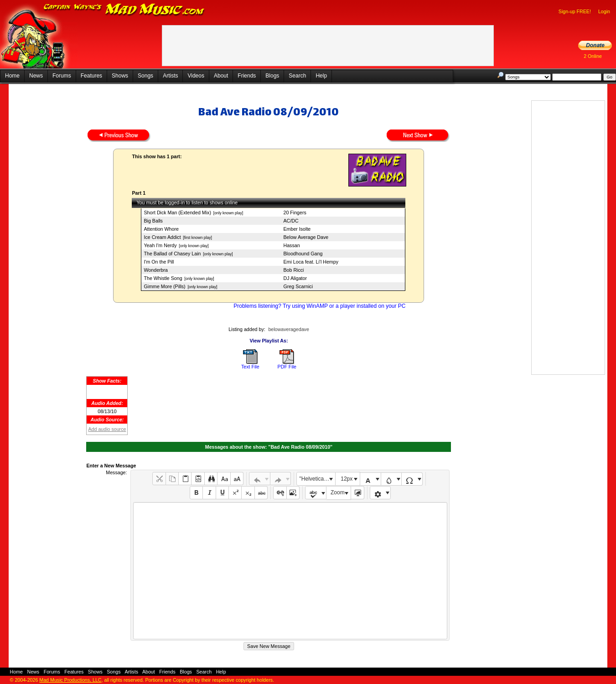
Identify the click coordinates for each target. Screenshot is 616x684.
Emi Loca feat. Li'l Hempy (311, 262)
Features (91, 76)
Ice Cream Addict (162, 237)
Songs (145, 76)
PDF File (287, 367)
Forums (62, 76)
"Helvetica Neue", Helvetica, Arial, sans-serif (317, 479)
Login (604, 11)
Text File (250, 367)
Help (321, 76)
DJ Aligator (295, 278)
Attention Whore (161, 229)
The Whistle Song (163, 278)
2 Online (593, 56)
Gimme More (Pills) (164, 286)
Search (297, 76)
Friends (247, 76)
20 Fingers (295, 212)
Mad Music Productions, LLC (70, 680)
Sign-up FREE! (575, 11)
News (36, 76)
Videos (196, 76)
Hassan (291, 245)
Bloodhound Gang (303, 254)
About (221, 76)
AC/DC (291, 221)
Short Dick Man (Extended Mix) (177, 212)
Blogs (272, 76)
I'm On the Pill (159, 262)
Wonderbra (156, 270)
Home (12, 76)
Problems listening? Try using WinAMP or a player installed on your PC (319, 306)
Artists (170, 76)
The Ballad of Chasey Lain (172, 254)
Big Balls (153, 221)
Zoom (338, 492)
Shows (120, 76)
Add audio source (107, 429)
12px (347, 479)
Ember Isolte (297, 229)
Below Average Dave (306, 237)
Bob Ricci (293, 270)
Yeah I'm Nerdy (160, 245)
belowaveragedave (288, 329)
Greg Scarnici (298, 286)
